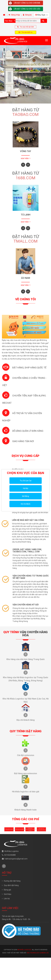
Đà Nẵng (25, 496)
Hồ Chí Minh (26, 504)
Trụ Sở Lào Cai (26, 481)
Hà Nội (26, 488)
